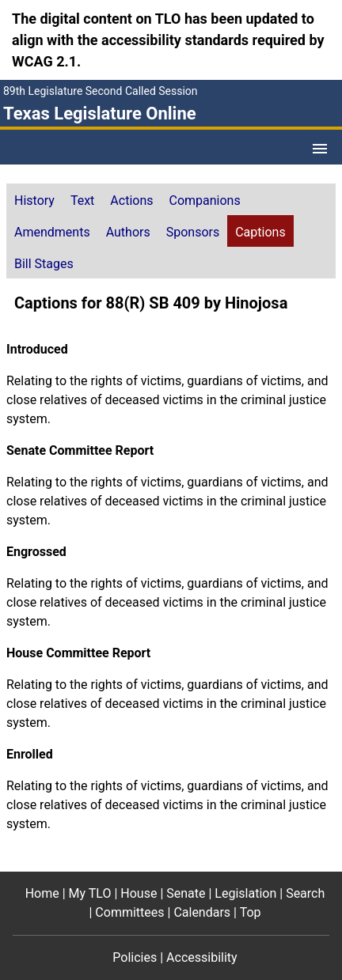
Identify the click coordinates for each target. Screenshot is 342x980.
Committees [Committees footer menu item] (129, 912)
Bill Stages (44, 264)
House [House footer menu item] (139, 893)
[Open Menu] (320, 149)
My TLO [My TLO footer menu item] (90, 893)
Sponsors (193, 232)
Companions (205, 201)
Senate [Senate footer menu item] (186, 893)
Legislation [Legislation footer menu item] (245, 893)
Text (82, 201)
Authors (128, 232)
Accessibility (202, 957)
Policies (135, 957)
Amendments (52, 232)
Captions (260, 232)
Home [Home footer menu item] (42, 893)
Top (251, 912)
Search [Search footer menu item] (305, 893)
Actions (131, 201)
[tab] (34, 199)
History (34, 201)
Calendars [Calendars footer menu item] (202, 912)
